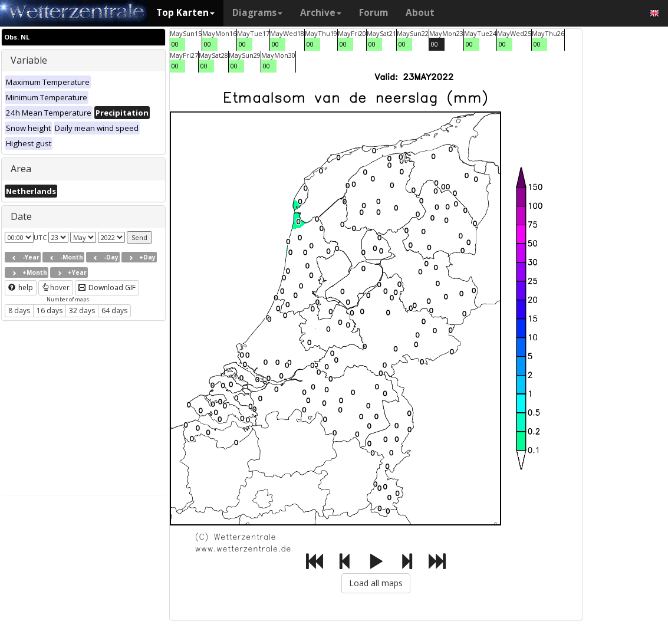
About (420, 13)
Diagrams (257, 13)
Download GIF (107, 287)
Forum (374, 13)
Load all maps (376, 583)
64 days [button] (114, 310)
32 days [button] (82, 310)
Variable (29, 60)
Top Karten (185, 13)
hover (56, 287)
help (21, 287)
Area (21, 169)
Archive (321, 13)
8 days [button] (19, 310)
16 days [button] (50, 310)
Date (21, 216)
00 (175, 44)
